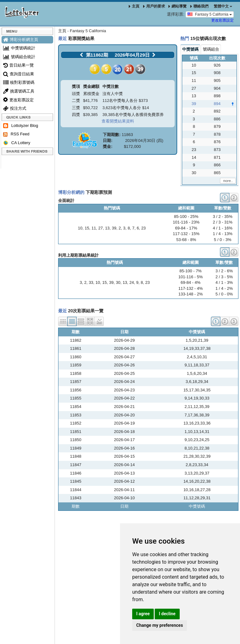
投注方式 (15, 108)
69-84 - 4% (191, 282)
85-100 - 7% (190, 271)
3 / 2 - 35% (223, 216)
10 (80, 228)
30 (118, 282)
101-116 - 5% (191, 277)
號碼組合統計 (19, 57)
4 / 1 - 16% (223, 228)
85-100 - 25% (186, 216)
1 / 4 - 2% (224, 288)
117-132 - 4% (191, 288)
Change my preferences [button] (160, 625)
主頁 (134, 6)
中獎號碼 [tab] (190, 49)
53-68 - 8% (186, 240)
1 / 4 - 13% (223, 234)
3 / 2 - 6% (224, 271)
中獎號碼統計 (19, 48)
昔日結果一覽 (18, 65)
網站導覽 (177, 6)
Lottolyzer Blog (21, 126)
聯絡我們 (199, 6)
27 (100, 228)
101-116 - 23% (186, 222)
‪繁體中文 (223, 6)
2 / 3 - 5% (224, 277)
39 (114, 228)
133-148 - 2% (191, 294)
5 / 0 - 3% (223, 240)
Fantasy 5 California (210, 14)
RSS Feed (16, 134)
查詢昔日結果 (19, 74)
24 (132, 282)
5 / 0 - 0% (224, 294)
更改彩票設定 (222, 20)
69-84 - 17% (186, 228)
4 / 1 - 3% (224, 282)
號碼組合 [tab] (211, 49)
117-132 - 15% (186, 234)
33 (91, 282)
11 (94, 228)
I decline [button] (167, 614)
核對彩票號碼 (19, 82)
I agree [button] (143, 614)
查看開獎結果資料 (118, 121)
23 (143, 228)
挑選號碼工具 (19, 91)
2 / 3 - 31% (223, 222)
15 (87, 228)
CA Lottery (17, 143)
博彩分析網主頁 (21, 40)
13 (107, 228)
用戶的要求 (154, 6)
